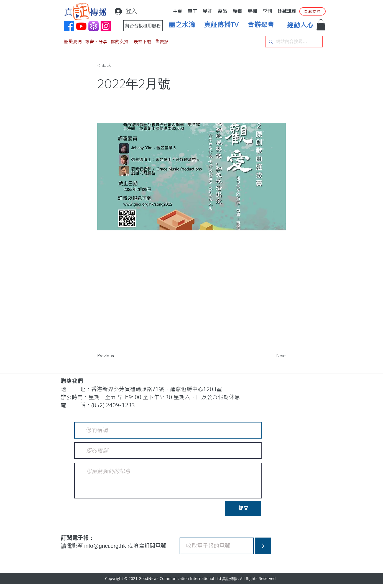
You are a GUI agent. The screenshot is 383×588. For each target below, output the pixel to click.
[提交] (243, 508)
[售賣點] (162, 42)
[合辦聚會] (261, 25)
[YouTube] (81, 26)
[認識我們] (73, 42)
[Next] (272, 356)
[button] (321, 25)
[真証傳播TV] (221, 25)
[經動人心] (300, 25)
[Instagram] (106, 26)
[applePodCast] (94, 26)
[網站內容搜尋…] (293, 42)
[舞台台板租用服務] (143, 26)
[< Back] (116, 66)
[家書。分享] (96, 42)
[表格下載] (142, 42)
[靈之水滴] (182, 25)
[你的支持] (119, 42)
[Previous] (116, 356)
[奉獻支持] (312, 11)
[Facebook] (69, 26)
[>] (263, 546)
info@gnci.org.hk (106, 546)
